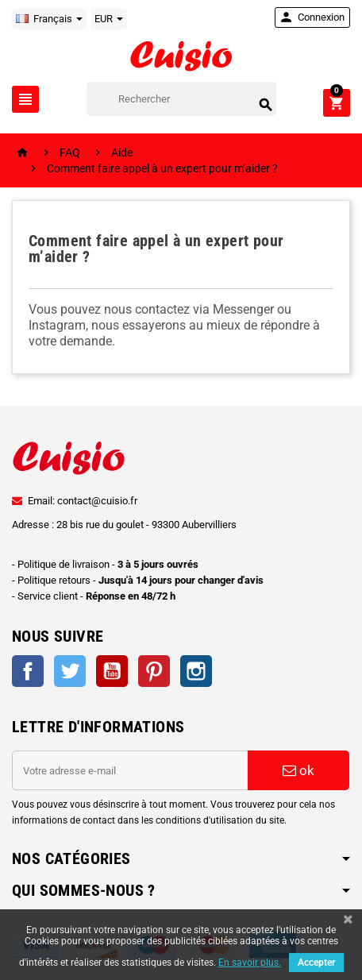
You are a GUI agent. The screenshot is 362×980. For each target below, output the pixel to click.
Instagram (196, 671)
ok (298, 770)
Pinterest (154, 671)
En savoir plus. (250, 963)
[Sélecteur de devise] (109, 19)
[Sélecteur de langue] (49, 19)
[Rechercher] (181, 99)
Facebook (28, 671)
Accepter (316, 963)
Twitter (70, 671)
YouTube (112, 671)
